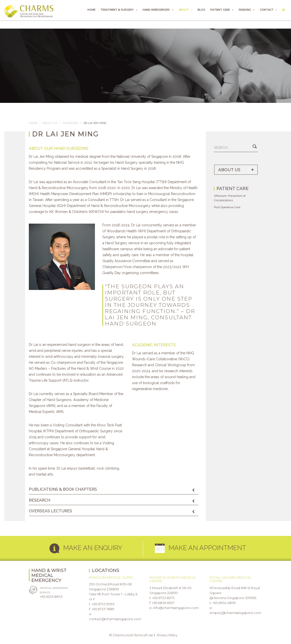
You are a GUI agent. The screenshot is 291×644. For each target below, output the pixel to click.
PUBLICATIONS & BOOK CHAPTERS (63, 489)
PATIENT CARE (222, 10)
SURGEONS (70, 123)
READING (247, 10)
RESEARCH (40, 500)
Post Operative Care (227, 207)
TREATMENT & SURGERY (119, 10)
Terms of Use (144, 635)
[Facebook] (284, 10)
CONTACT (269, 10)
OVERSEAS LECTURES (50, 511)
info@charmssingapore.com (176, 608)
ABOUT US (229, 170)
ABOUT (186, 10)
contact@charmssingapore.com (115, 619)
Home (33, 123)
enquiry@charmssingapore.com (235, 613)
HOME (91, 10)
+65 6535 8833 (51, 597)
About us (50, 123)
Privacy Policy (167, 635)
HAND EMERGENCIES (158, 10)
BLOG (201, 10)
